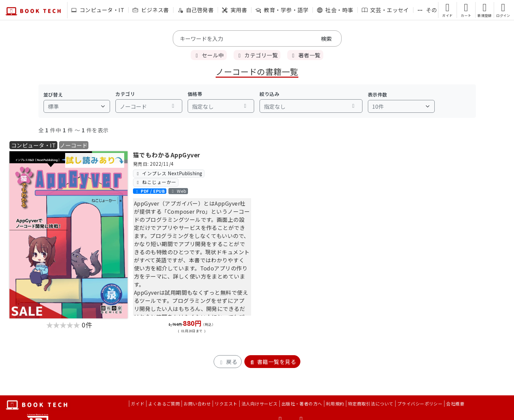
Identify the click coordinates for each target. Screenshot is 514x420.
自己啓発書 (196, 10)
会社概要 (455, 404)
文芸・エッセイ (385, 10)
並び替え (53, 95)
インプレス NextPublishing (169, 173)
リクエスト (226, 404)
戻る (228, 362)
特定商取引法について (371, 404)
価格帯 (195, 94)
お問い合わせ (197, 404)
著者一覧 (305, 55)
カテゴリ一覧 (257, 55)
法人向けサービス (260, 404)
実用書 (235, 10)
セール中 (209, 55)
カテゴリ (125, 94)
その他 (430, 10)
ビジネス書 (151, 10)
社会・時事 (335, 10)
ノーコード (74, 145)
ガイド (138, 404)
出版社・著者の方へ (302, 404)
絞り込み (269, 94)
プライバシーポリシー (420, 404)
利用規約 (335, 404)
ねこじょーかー (156, 182)
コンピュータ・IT (98, 10)
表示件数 (378, 95)
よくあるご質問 (164, 404)
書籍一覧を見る (272, 362)
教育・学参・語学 (282, 10)
